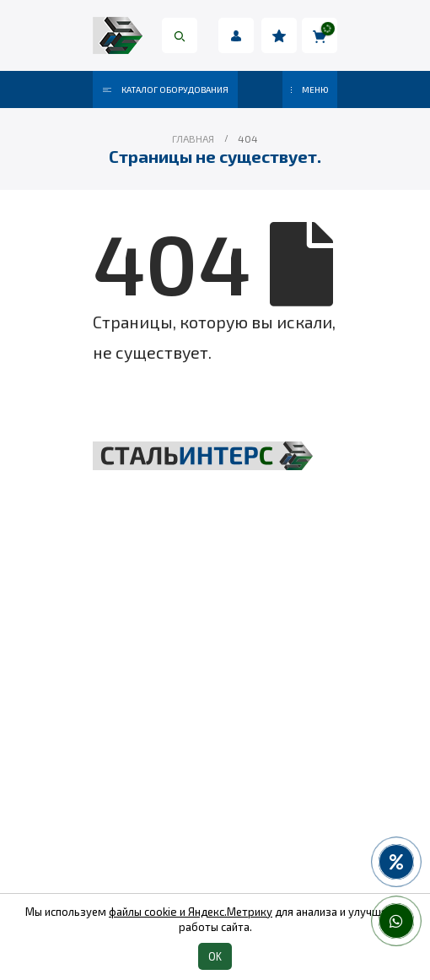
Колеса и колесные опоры (215, 799)
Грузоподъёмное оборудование (215, 656)
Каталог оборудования (166, 89)
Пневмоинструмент (215, 771)
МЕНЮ (310, 89)
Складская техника (215, 685)
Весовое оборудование (215, 742)
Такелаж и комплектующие (215, 713)
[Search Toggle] (180, 35)
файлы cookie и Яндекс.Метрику (191, 912)
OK (215, 956)
